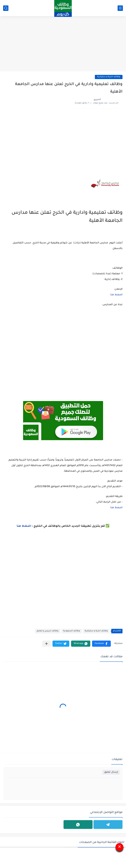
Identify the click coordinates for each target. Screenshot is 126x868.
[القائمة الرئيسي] (120, 8)
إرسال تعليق (111, 772)
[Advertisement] (63, 44)
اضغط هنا (116, 295)
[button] (101, 644)
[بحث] (6, 8)
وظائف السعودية (72, 631)
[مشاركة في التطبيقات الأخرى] (46, 644)
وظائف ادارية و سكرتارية (109, 77)
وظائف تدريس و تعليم (48, 631)
